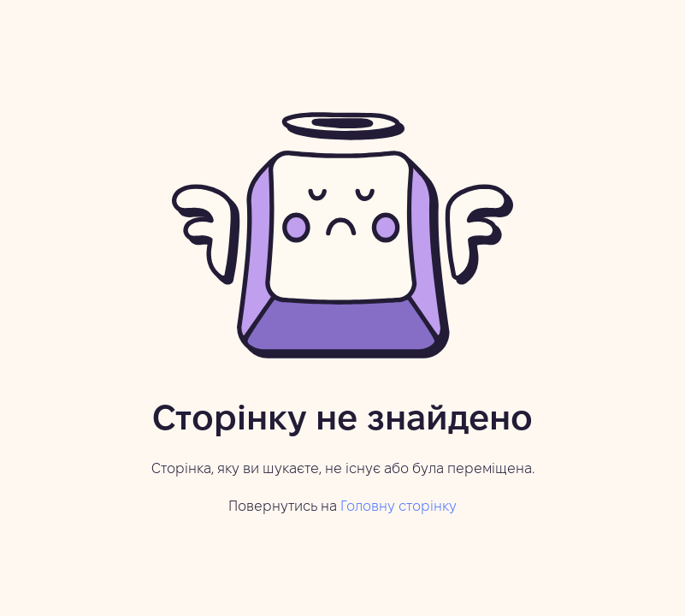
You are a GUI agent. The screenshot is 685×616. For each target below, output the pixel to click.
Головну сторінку (399, 507)
